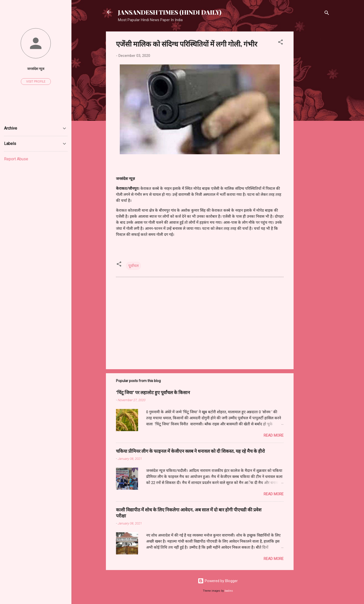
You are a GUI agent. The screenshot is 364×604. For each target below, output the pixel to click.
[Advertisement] (314, 107)
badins (229, 591)
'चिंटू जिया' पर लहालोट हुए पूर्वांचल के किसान (153, 392)
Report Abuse (16, 159)
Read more (274, 435)
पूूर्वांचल (133, 266)
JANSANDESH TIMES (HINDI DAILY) (170, 12)
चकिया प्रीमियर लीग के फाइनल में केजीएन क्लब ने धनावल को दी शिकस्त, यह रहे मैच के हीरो (190, 451)
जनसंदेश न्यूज (36, 69)
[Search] (327, 14)
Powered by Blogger (218, 581)
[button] (280, 43)
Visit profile (36, 82)
